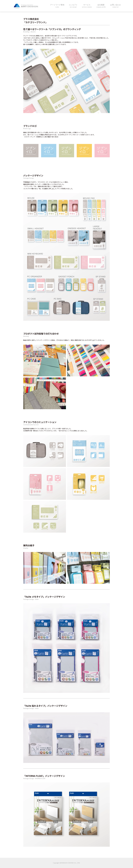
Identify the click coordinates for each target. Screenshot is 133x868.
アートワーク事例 (57, 6)
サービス (87, 6)
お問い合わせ (115, 6)
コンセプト (73, 6)
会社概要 (101, 6)
